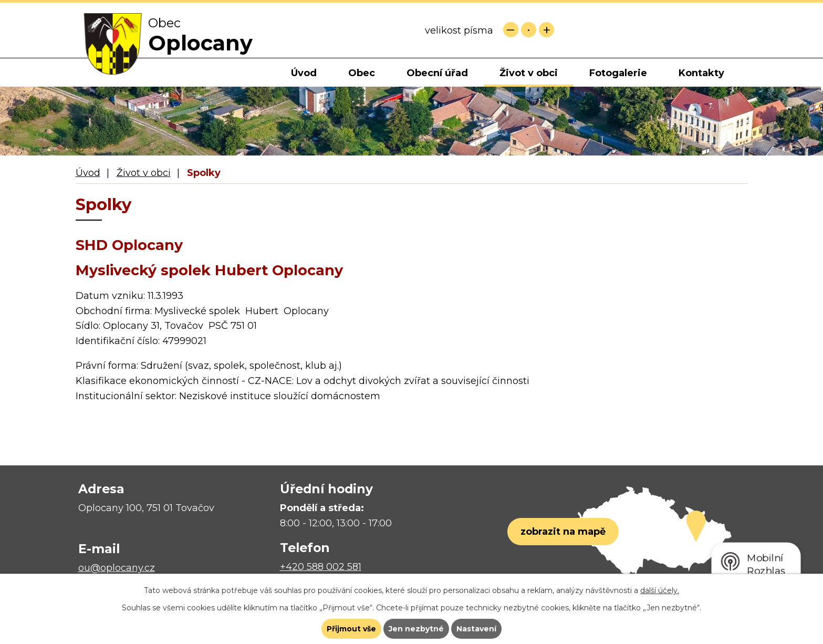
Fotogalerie (618, 73)
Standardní (529, 30)
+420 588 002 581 (321, 567)
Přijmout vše (351, 629)
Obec (362, 73)
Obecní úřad (437, 73)
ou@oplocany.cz (117, 568)
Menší (511, 30)
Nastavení (476, 629)
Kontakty (701, 73)
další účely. (660, 590)
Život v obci (529, 73)
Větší (546, 30)
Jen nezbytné (416, 629)
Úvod (304, 73)
